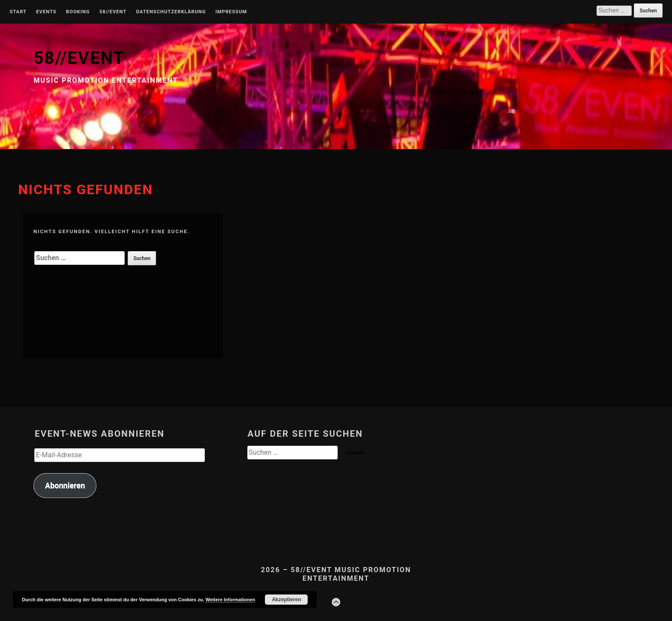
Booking (78, 12)
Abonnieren (65, 485)
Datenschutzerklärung (171, 12)
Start (18, 12)
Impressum (231, 12)
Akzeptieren (286, 600)
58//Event (113, 12)
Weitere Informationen (230, 600)
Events (46, 12)
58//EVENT (79, 58)
